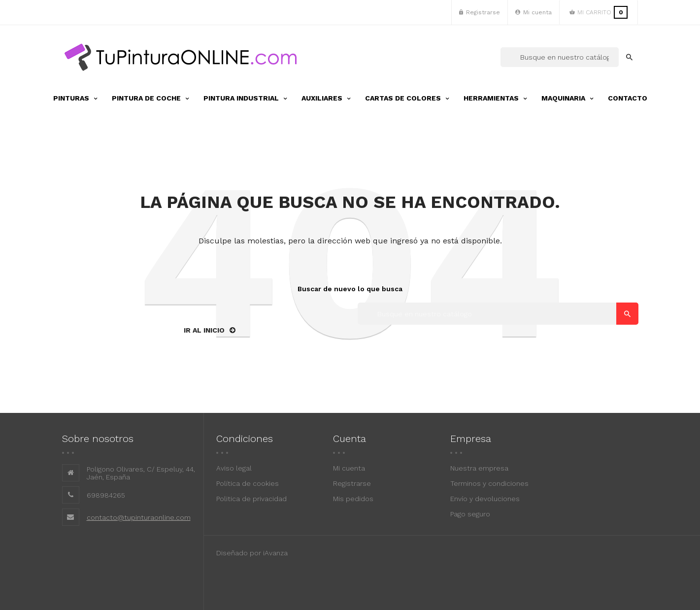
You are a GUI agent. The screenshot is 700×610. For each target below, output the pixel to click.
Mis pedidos (353, 499)
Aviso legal (234, 468)
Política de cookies (248, 483)
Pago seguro (470, 514)
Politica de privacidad (251, 499)
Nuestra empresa (479, 468)
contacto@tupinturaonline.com (139, 517)
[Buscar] (560, 57)
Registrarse (352, 483)
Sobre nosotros (98, 439)
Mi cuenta (349, 468)
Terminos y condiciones (489, 483)
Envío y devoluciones (485, 499)
